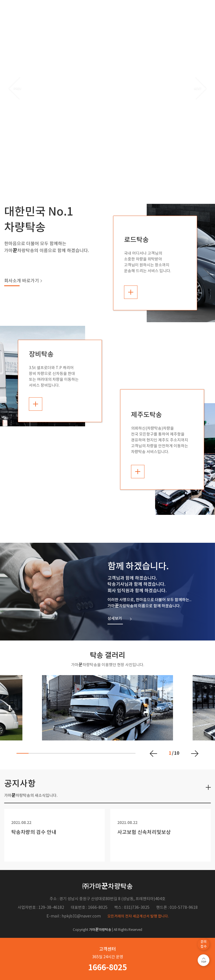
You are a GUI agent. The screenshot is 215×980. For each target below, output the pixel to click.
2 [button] (112, 161)
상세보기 (115, 616)
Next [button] (200, 88)
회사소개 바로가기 (22, 279)
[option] (107, 88)
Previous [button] (15, 88)
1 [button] (103, 161)
